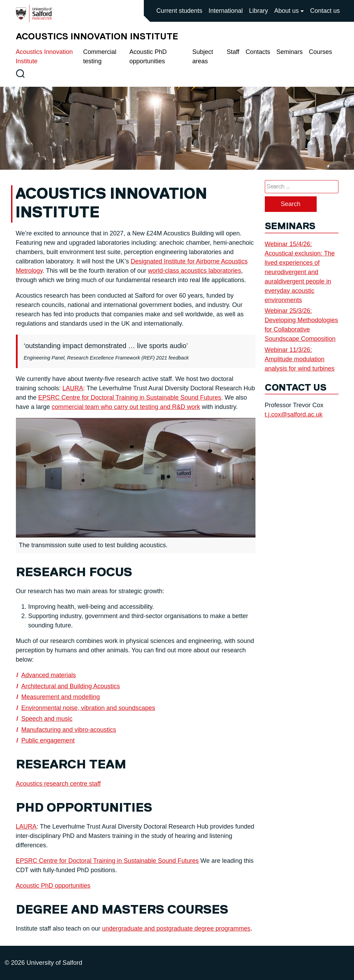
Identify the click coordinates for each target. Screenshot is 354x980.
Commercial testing (100, 57)
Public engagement (48, 740)
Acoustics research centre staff (58, 784)
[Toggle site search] (20, 73)
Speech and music (47, 719)
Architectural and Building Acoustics (71, 686)
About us (286, 11)
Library (258, 11)
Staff (233, 52)
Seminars (289, 52)
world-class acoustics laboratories (194, 271)
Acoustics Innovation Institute (44, 57)
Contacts (258, 52)
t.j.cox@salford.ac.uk (294, 414)
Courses (320, 52)
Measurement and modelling (61, 697)
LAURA (73, 388)
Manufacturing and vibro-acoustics (69, 730)
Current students (179, 11)
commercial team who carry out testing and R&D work (126, 407)
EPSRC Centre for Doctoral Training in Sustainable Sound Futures (130, 398)
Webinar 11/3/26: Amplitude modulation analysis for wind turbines (300, 359)
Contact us (325, 11)
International (226, 11)
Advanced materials (49, 675)
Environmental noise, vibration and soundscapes (88, 708)
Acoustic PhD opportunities (148, 57)
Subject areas (203, 57)
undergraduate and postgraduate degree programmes (176, 928)
